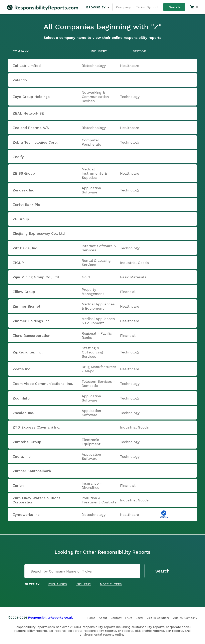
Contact (116, 618)
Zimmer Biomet (26, 306)
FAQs (129, 618)
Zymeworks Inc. (27, 515)
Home (91, 618)
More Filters (111, 584)
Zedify (18, 157)
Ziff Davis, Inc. (25, 248)
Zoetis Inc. (22, 369)
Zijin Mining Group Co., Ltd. (36, 277)
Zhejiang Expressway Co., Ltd (39, 233)
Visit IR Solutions (158, 618)
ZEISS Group (24, 173)
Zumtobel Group (27, 442)
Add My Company (185, 618)
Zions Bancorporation (31, 336)
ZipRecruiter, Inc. (28, 352)
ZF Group (21, 219)
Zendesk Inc (23, 190)
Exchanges (58, 584)
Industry (83, 584)
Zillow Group (24, 292)
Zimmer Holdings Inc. (32, 321)
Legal (139, 618)
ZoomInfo (21, 398)
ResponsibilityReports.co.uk (50, 617)
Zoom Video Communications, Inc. (43, 384)
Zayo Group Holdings (31, 97)
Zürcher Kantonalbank (32, 471)
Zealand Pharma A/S (31, 128)
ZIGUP (18, 263)
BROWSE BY (96, 7)
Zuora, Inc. (22, 456)
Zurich (18, 486)
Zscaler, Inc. (23, 413)
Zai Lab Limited (27, 66)
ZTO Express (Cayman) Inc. (36, 427)
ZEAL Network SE (28, 113)
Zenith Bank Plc (26, 205)
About (103, 618)
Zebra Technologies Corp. (35, 142)
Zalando (20, 80)
